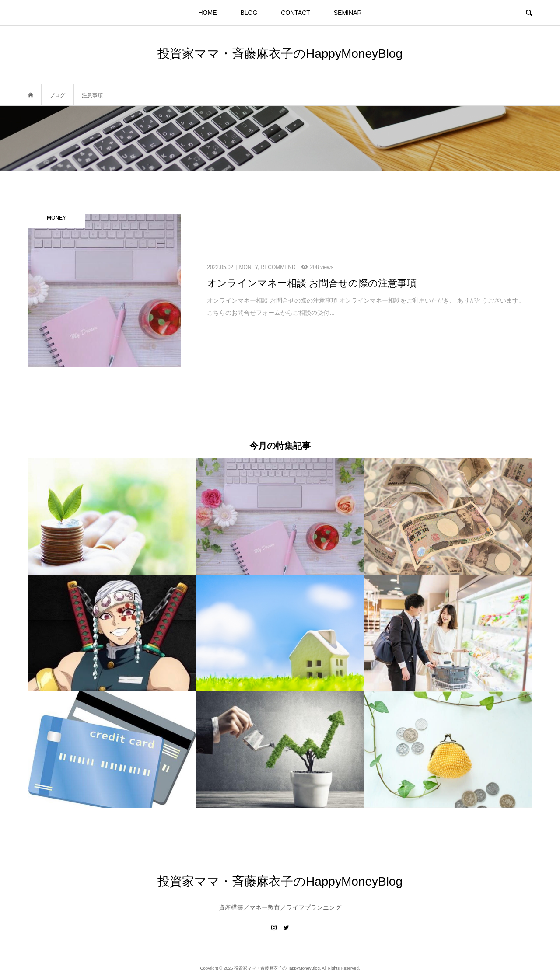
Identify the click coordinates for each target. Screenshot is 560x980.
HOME (208, 13)
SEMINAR (348, 13)
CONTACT (296, 13)
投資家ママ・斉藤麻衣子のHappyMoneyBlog (280, 54)
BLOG (249, 13)
